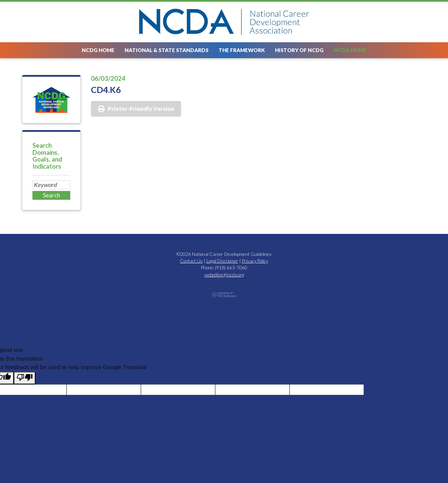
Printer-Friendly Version (141, 109)
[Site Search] (51, 185)
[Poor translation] (25, 378)
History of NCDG (299, 50)
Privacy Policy (255, 261)
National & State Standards (167, 50)
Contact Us (191, 261)
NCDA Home (350, 50)
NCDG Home (98, 50)
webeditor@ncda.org (224, 275)
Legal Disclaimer (222, 261)
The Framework (242, 50)
